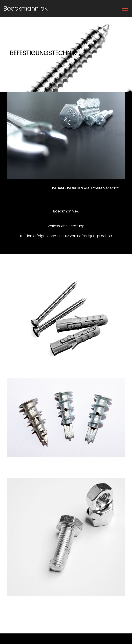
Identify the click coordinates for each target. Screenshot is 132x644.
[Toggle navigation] (125, 9)
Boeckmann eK (26, 8)
